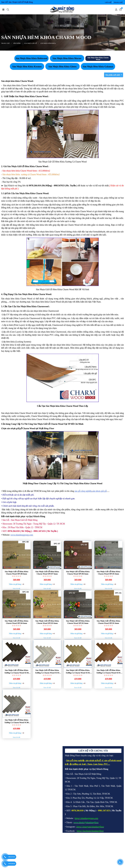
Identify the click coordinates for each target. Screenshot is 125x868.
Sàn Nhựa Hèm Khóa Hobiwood (31, 58)
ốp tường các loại (78, 793)
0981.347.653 (12, 857)
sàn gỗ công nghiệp (83, 491)
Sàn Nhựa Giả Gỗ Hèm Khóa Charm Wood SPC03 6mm (47, 629)
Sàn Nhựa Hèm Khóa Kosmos (27, 67)
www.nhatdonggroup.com (22, 535)
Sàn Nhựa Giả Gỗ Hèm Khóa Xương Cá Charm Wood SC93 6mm (47, 686)
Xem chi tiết (17, 596)
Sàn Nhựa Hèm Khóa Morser (67, 58)
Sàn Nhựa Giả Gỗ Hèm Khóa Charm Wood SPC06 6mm (78, 573)
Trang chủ (118, 2)
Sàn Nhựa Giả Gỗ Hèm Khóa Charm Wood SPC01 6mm (108, 629)
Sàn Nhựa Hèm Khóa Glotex (63, 67)
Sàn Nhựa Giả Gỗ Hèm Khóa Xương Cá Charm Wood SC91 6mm (108, 686)
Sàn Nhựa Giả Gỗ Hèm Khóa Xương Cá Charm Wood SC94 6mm (17, 686)
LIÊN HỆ (108, 2)
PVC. (106, 793)
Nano (90, 793)
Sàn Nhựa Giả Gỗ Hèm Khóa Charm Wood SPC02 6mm (78, 629)
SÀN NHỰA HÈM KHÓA (48, 43)
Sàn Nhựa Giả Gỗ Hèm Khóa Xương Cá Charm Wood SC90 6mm (17, 743)
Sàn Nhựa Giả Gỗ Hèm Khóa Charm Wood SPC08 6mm (17, 573)
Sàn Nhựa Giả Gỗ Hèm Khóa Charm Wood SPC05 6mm (108, 573)
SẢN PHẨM (17, 43)
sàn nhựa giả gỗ (99, 491)
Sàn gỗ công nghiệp (75, 789)
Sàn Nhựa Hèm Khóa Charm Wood (98, 59)
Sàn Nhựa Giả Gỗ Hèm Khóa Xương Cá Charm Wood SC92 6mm (78, 686)
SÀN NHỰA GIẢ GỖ (30, 43)
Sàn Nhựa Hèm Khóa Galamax (98, 67)
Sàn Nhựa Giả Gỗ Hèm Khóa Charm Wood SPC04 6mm (17, 629)
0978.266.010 (12, 864)
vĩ (102, 789)
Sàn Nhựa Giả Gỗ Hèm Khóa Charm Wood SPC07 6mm (47, 573)
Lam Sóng (98, 793)
